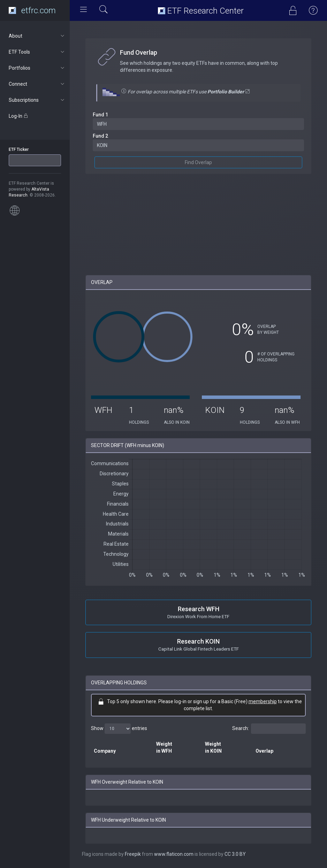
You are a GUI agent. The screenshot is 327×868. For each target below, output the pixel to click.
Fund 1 (100, 115)
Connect (37, 84)
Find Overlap (198, 162)
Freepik (133, 854)
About (37, 36)
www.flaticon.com (174, 854)
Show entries (119, 729)
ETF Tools (37, 52)
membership (263, 701)
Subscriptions (37, 100)
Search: (269, 729)
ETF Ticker (19, 149)
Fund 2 (100, 136)
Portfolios (37, 68)
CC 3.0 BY (235, 854)
